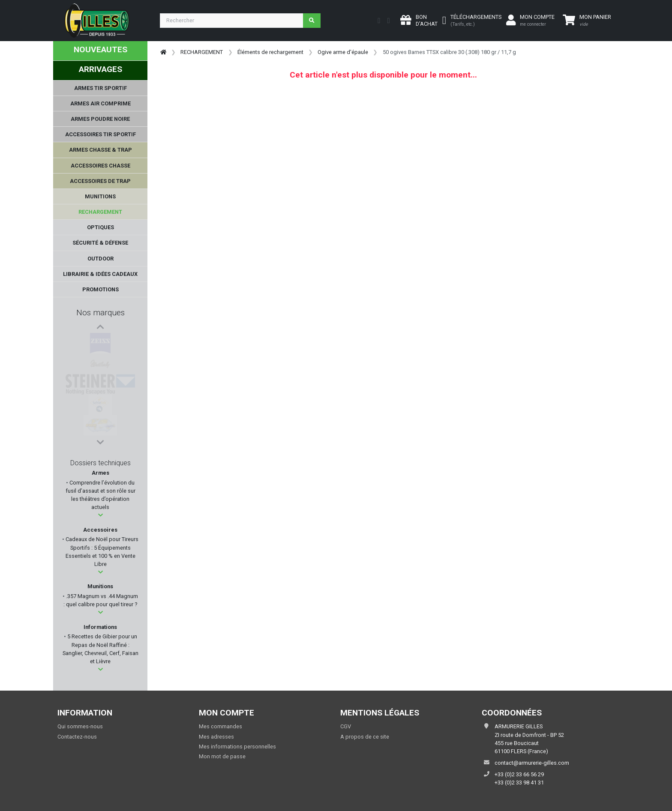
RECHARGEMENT (202, 52)
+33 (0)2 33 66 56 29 (519, 774)
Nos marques (100, 313)
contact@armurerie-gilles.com (532, 763)
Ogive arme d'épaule (343, 52)
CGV (346, 726)
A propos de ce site (365, 737)
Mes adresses (216, 737)
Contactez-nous (77, 737)
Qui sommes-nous (80, 726)
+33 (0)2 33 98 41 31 (519, 783)
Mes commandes (220, 726)
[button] (100, 515)
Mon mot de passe (222, 756)
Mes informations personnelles (237, 747)
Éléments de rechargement (270, 52)
